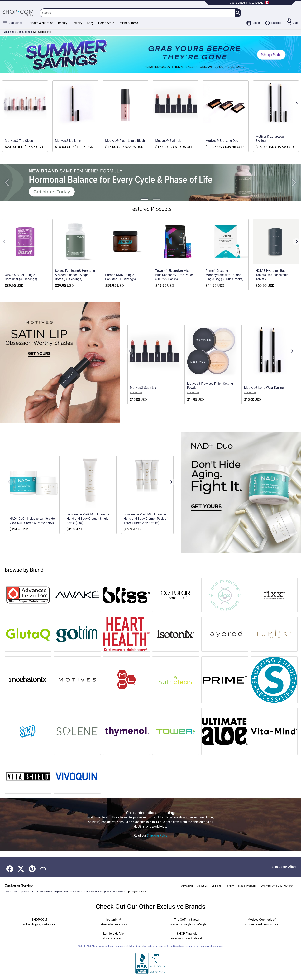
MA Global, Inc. (42, 32)
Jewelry (77, 23)
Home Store (106, 23)
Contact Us (187, 886)
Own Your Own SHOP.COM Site (278, 886)
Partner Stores (128, 23)
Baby (90, 23)
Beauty (63, 23)
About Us (202, 886)
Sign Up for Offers (284, 867)
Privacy (230, 886)
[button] (7, 183)
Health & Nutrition (41, 23)
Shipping (217, 886)
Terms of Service (247, 886)
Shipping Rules (157, 835)
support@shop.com (136, 892)
